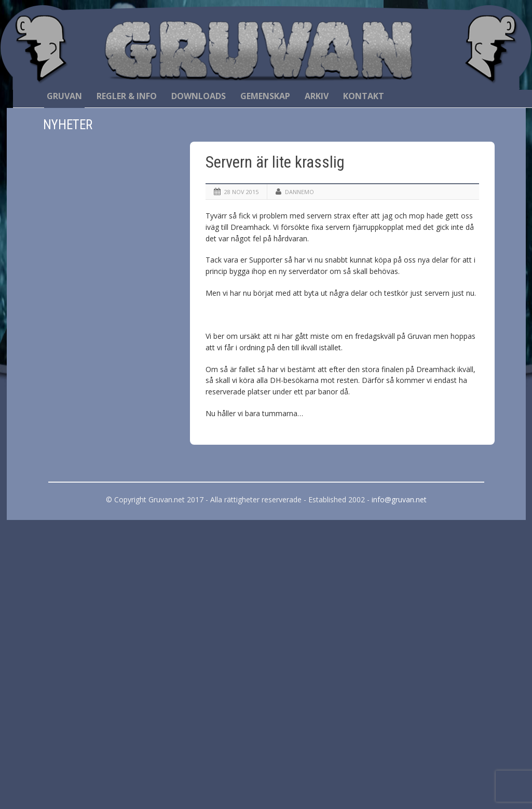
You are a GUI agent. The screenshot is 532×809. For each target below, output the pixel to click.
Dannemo (299, 192)
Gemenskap (265, 96)
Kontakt (364, 96)
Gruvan (64, 96)
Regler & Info (127, 96)
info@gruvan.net (399, 499)
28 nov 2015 (241, 192)
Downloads (199, 96)
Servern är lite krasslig (275, 162)
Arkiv (317, 96)
